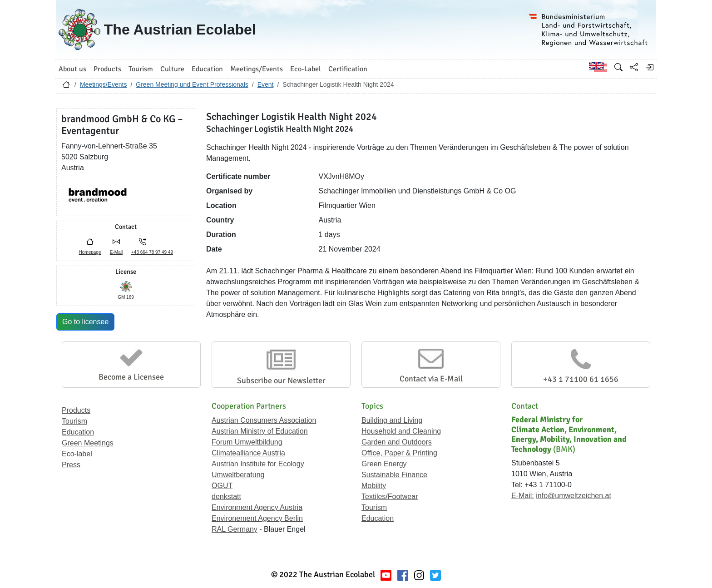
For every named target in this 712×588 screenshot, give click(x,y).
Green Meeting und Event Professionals (192, 84)
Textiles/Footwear (390, 497)
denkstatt (226, 497)
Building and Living (392, 420)
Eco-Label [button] (306, 69)
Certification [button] (348, 69)
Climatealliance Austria (248, 453)
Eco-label (77, 454)
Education (78, 432)
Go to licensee (85, 322)
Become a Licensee (131, 377)
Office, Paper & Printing (399, 453)
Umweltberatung (238, 475)
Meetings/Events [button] (257, 69)
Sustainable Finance (394, 475)
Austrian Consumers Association (264, 420)
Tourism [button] (141, 69)
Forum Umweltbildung (247, 442)
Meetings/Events (104, 84)
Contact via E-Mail (431, 379)
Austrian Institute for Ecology (258, 464)
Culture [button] (172, 69)
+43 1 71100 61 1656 (581, 379)
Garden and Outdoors (397, 442)
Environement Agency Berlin (257, 518)
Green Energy (384, 464)
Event (266, 84)
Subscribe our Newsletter (281, 380)
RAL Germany (235, 529)
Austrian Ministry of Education (260, 431)
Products (76, 410)
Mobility (374, 486)
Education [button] (207, 69)
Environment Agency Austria (257, 507)
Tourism (74, 421)
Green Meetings (88, 443)
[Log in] (649, 67)
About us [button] (72, 69)
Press (71, 465)
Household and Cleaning (401, 431)
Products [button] (107, 69)
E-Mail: (523, 496)
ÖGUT (222, 486)
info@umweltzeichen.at (574, 496)
